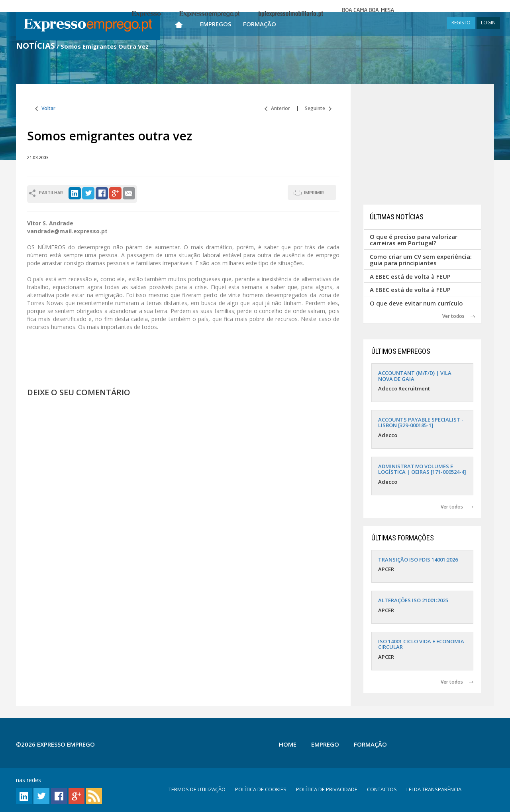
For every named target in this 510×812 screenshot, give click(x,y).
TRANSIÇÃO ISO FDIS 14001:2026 (418, 560)
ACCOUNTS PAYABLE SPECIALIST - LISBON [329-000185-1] (421, 422)
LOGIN (488, 23)
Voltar (45, 108)
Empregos (216, 24)
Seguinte (318, 108)
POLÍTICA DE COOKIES (261, 789)
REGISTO (461, 23)
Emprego (325, 744)
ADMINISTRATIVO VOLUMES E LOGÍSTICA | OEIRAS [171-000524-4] (422, 469)
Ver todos (459, 316)
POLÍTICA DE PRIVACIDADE (327, 789)
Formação (260, 24)
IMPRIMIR (314, 192)
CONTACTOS (382, 789)
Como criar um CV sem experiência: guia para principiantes (421, 260)
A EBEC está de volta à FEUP (410, 276)
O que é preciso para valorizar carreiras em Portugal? (414, 240)
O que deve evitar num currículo (416, 303)
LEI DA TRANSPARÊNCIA (434, 789)
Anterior (277, 108)
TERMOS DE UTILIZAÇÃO (197, 789)
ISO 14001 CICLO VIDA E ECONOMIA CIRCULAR (421, 644)
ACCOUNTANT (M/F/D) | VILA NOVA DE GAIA (415, 376)
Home (288, 744)
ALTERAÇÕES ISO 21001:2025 (413, 600)
